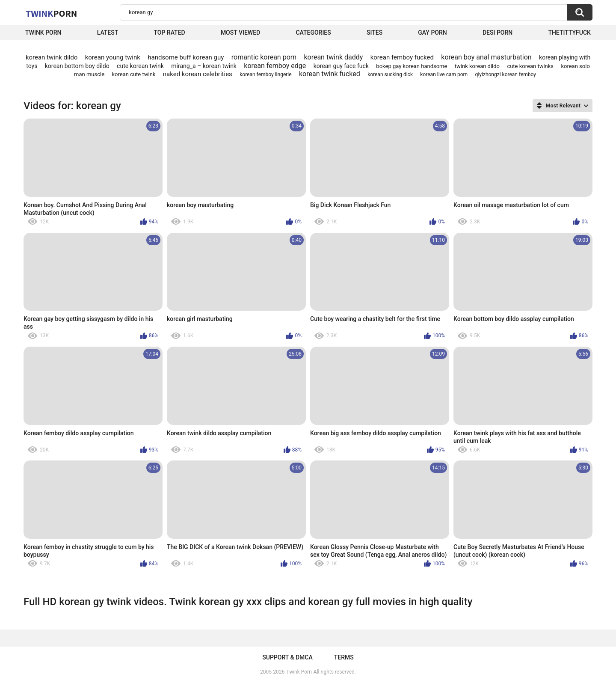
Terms (344, 657)
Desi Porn (498, 33)
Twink (51, 13)
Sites (375, 33)
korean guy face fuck (341, 66)
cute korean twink (140, 66)
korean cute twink (133, 74)
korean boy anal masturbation (486, 57)
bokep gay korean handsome (412, 66)
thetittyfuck (569, 33)
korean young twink (113, 57)
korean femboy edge (275, 66)
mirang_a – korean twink (204, 66)
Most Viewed (240, 33)
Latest (108, 33)
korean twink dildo (52, 57)
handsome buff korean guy (186, 57)
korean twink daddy (333, 57)
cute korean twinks (530, 66)
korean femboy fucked (402, 57)
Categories (313, 33)
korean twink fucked (330, 74)
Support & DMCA (287, 657)
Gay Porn (432, 33)
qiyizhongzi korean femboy (506, 74)
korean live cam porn (444, 74)
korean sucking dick (390, 74)
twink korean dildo (477, 66)
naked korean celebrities (198, 74)
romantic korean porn (264, 57)
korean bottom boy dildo (77, 66)
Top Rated (169, 33)
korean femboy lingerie (265, 74)
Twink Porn (43, 33)
